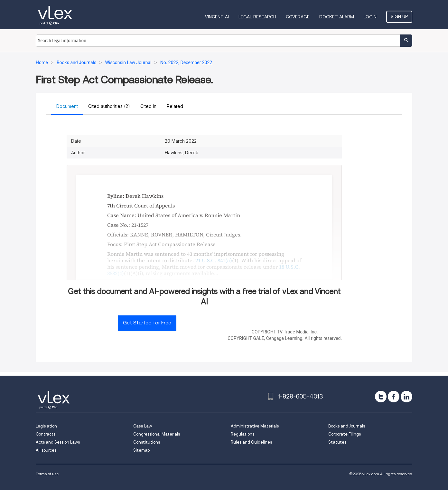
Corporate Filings (345, 434)
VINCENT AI (217, 17)
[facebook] (394, 397)
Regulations (243, 434)
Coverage (298, 17)
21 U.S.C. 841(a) (214, 260)
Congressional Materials (157, 434)
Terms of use (47, 474)
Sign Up (399, 16)
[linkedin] (406, 397)
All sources (46, 450)
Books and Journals (347, 426)
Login (370, 17)
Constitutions (147, 442)
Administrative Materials (255, 426)
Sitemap (141, 450)
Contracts (46, 434)
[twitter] (381, 397)
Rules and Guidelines (251, 442)
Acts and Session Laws (58, 442)
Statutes (337, 442)
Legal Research (257, 17)
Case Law (143, 426)
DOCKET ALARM (337, 17)
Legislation (46, 426)
